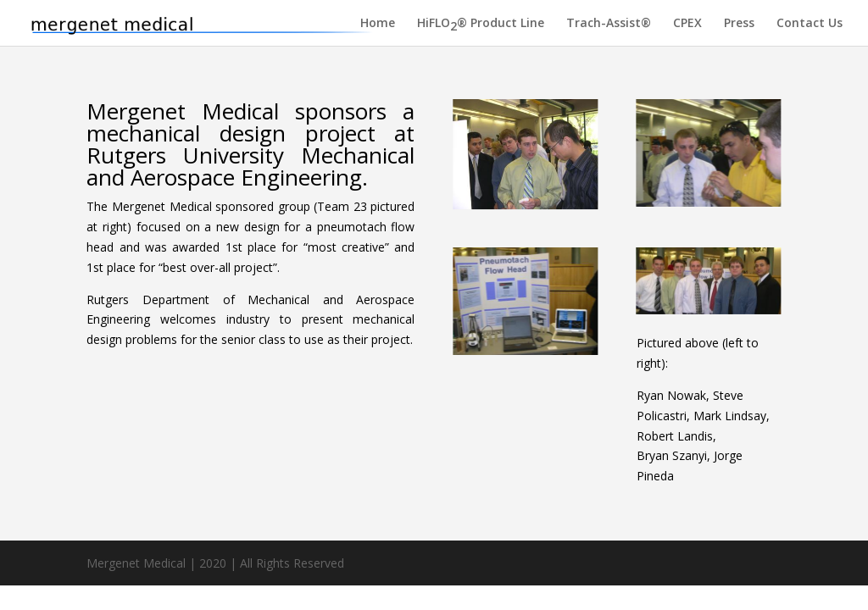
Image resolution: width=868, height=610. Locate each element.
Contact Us (810, 24)
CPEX (687, 24)
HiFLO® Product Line (481, 25)
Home (378, 24)
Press (739, 24)
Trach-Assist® (609, 24)
